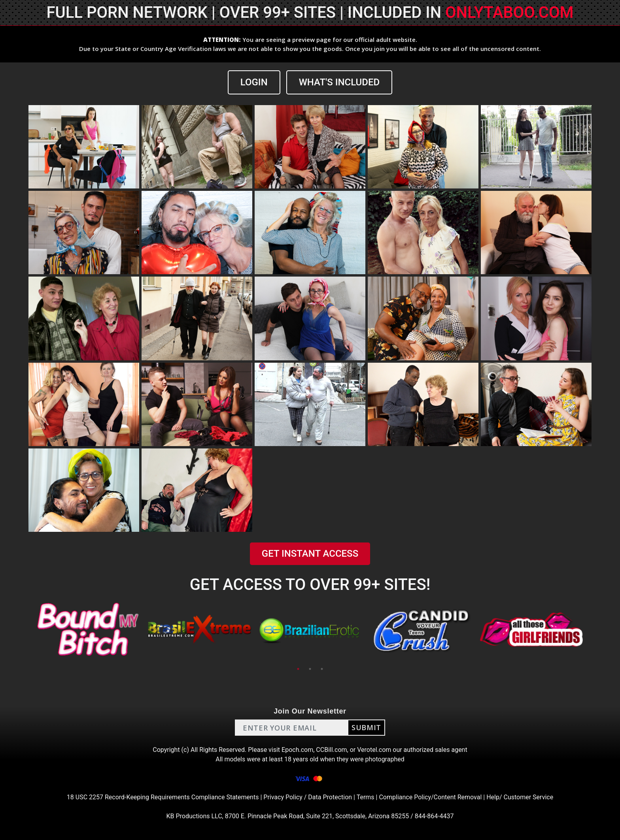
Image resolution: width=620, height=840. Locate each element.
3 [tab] (322, 669)
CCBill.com (331, 750)
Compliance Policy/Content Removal (430, 797)
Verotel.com (374, 750)
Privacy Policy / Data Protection (308, 797)
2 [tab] (310, 669)
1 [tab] (298, 669)
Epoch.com (297, 750)
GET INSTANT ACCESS (310, 554)
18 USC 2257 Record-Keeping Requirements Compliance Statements (163, 797)
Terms (366, 797)
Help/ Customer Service (520, 797)
